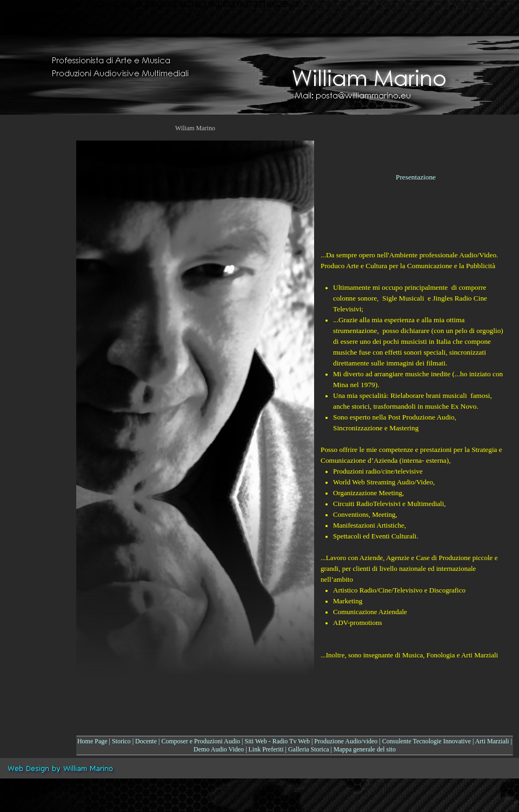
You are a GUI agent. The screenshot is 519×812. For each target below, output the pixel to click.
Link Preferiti (266, 749)
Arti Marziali (492, 741)
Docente (146, 741)
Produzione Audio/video (346, 741)
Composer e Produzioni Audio (201, 741)
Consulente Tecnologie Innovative (427, 741)
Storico (121, 741)
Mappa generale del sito (365, 749)
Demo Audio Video (219, 749)
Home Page (92, 741)
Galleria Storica (309, 749)
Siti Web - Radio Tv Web (277, 741)
